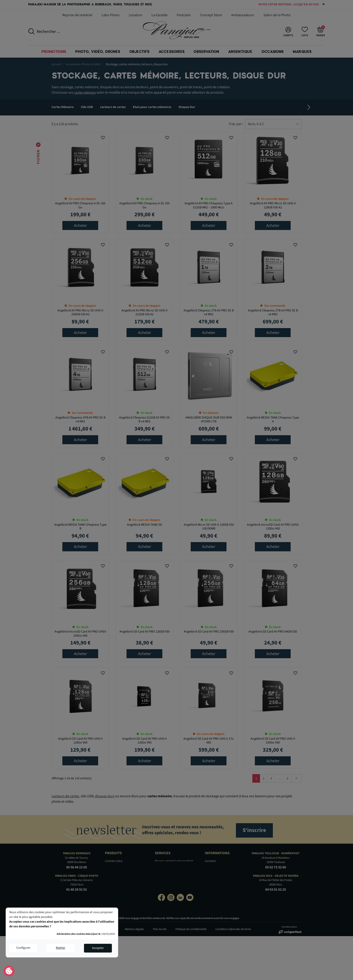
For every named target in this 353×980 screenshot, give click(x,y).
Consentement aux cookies (9, 971)
